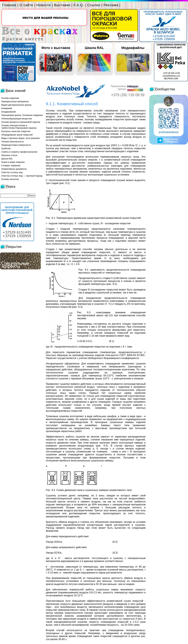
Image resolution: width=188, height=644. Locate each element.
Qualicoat (6, 148)
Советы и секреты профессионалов (19, 152)
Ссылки (94, 5)
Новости (44, 5)
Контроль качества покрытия (16, 131)
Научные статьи (9, 155)
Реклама (111, 5)
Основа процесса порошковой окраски (21, 122)
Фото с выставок (56, 48)
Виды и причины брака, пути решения (20, 138)
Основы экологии (10, 179)
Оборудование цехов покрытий (17, 135)
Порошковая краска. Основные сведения (22, 115)
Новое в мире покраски (13, 162)
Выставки (62, 5)
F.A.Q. (79, 5)
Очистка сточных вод (12, 172)
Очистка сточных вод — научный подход (22, 176)
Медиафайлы (133, 48)
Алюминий (7, 108)
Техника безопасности (12, 142)
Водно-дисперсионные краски (16, 105)
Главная (9, 5)
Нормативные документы (14, 169)
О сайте (26, 5)
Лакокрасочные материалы (15, 101)
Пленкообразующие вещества (17, 119)
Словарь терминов (11, 166)
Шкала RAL (94, 48)
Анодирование (9, 112)
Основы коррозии (10, 98)
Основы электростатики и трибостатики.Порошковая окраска (19, 127)
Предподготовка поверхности (16, 145)
